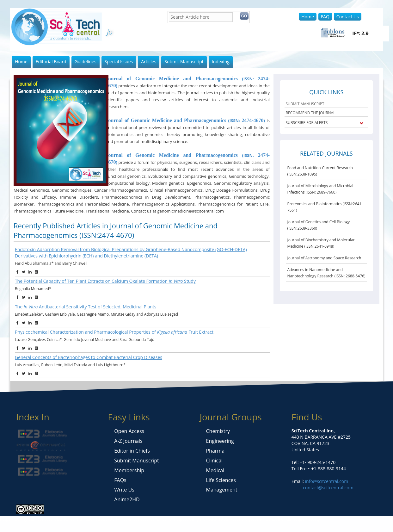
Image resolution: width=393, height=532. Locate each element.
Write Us (124, 490)
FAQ (325, 17)
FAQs (120, 480)
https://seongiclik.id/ (21, 519)
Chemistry (218, 431)
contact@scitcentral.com (328, 488)
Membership (129, 470)
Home (308, 17)
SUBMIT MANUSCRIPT (305, 104)
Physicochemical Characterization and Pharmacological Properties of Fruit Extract (114, 332)
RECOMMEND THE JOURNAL (311, 113)
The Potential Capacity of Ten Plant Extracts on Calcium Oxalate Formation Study (105, 281)
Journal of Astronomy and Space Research (324, 258)
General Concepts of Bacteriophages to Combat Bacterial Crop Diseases (89, 357)
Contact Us (348, 17)
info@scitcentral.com (326, 481)
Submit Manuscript (184, 62)
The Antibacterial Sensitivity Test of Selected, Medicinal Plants (86, 307)
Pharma (215, 451)
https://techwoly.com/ (240, 519)
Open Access (129, 431)
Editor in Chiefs (132, 451)
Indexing (221, 62)
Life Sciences (221, 480)
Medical (215, 470)
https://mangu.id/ (156, 519)
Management (221, 490)
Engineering (220, 441)
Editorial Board (51, 62)
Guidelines (86, 62)
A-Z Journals (128, 441)
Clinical (214, 461)
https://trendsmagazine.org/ (292, 519)
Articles (149, 62)
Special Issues (119, 62)
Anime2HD (127, 499)
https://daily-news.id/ (116, 519)
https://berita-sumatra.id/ (68, 519)
